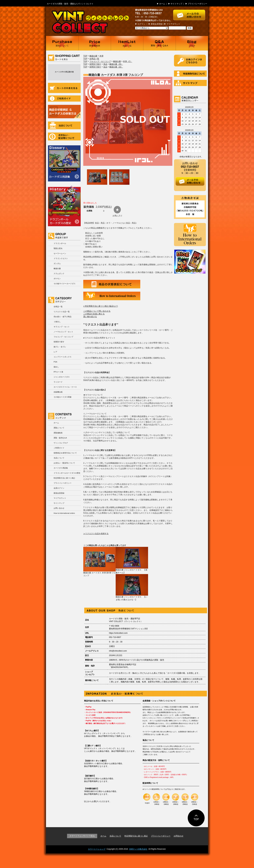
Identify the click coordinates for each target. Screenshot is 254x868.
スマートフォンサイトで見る (82, 836)
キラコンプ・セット (62, 327)
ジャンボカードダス (62, 377)
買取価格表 (95, 43)
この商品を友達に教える (94, 314)
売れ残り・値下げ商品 (63, 317)
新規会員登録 (157, 24)
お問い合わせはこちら (191, 13)
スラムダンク (59, 274)
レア (55, 352)
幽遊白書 (57, 268)
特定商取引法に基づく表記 (64, 478)
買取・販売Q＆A (60, 438)
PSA (55, 362)
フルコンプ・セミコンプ (63, 337)
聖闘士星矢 (58, 248)
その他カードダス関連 (63, 397)
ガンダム (57, 263)
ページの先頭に (196, 818)
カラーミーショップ (97, 849)
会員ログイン (59, 488)
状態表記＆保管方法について (65, 453)
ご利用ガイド (64, 99)
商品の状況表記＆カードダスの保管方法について (64, 112)
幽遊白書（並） (116, 67)
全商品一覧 (58, 307)
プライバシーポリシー (197, 4)
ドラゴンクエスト (61, 258)
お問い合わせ (59, 508)
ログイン (141, 24)
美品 (105, 64)
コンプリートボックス (63, 357)
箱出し (56, 367)
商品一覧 (127, 43)
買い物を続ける (90, 317)
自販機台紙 (58, 392)
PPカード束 (58, 372)
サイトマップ (176, 4)
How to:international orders (64, 513)
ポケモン (57, 279)
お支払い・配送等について (64, 137)
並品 (105, 67)
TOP (85, 56)
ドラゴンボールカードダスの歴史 (64, 206)
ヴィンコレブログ (61, 443)
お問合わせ (179, 836)
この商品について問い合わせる (97, 311)
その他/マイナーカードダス (65, 284)
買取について (62, 43)
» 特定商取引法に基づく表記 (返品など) (101, 306)
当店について (64, 125)
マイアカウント (173, 24)
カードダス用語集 (64, 163)
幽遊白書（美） (116, 64)
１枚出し (57, 322)
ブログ (192, 43)
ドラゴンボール (60, 243)
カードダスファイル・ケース (65, 387)
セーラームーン (60, 253)
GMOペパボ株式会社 (138, 849)
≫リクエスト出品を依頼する (96, 534)
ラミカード (58, 382)
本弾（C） (128, 61)
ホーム (162, 4)
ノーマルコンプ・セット (63, 332)
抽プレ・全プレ (60, 347)
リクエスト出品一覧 (62, 312)
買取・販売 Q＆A (159, 43)
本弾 (101, 56)
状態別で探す (59, 342)
